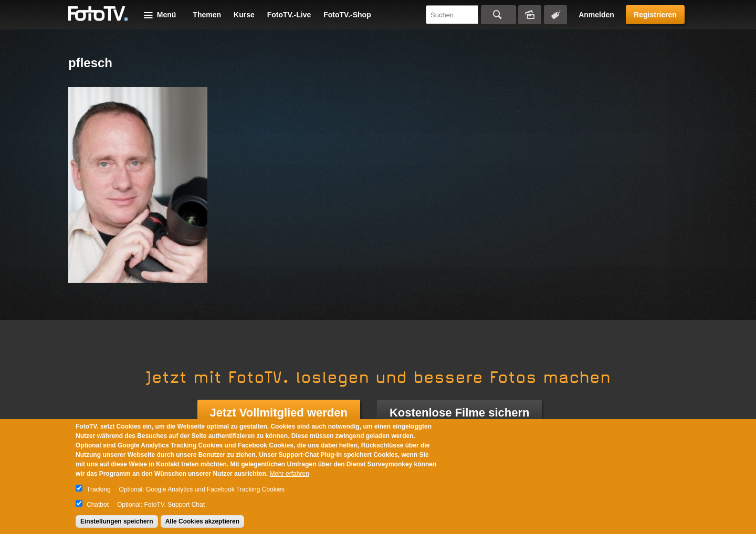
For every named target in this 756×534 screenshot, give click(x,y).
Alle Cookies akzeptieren (202, 521)
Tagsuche (555, 15)
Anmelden (596, 15)
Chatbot (98, 505)
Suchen (498, 15)
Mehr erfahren (289, 474)
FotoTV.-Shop (347, 15)
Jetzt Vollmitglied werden (279, 413)
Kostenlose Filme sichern (460, 413)
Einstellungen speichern (117, 521)
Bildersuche (530, 15)
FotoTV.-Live (289, 15)
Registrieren (655, 15)
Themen (207, 15)
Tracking (99, 489)
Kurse (244, 15)
